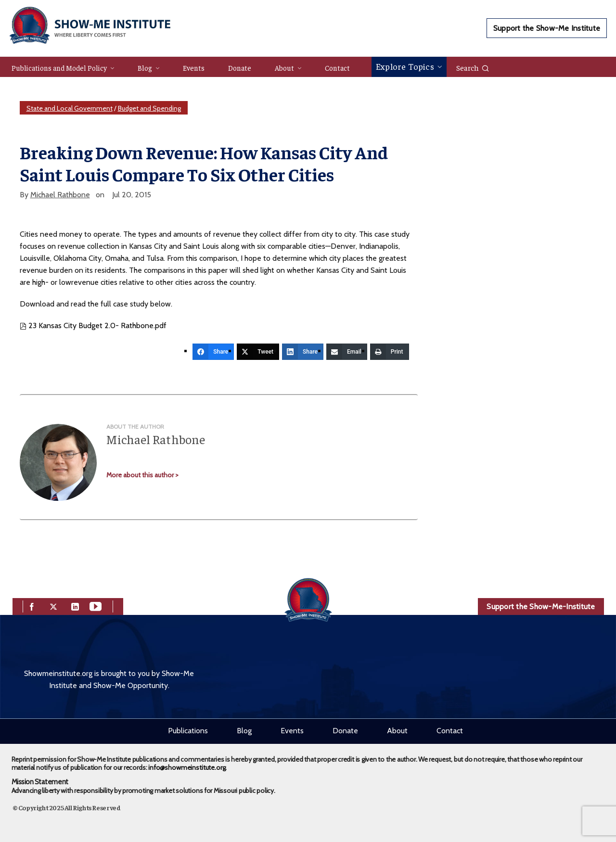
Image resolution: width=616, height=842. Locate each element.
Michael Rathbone (60, 195)
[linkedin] (75, 606)
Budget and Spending (149, 108)
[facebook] (32, 606)
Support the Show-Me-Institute (541, 606)
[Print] (390, 352)
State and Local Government (70, 108)
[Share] (213, 352)
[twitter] (53, 606)
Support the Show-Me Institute (547, 28)
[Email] (347, 352)
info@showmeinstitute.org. (187, 767)
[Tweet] (258, 352)
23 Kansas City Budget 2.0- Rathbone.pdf (93, 325)
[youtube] (96, 606)
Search (473, 67)
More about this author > (142, 475)
